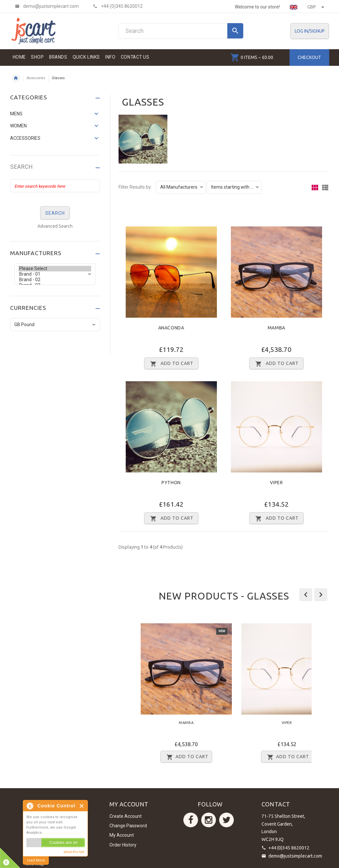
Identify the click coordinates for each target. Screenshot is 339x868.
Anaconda (171, 328)
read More (36, 860)
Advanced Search (55, 226)
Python (171, 483)
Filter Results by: (135, 187)
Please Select (55, 269)
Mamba (276, 328)
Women (18, 126)
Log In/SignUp (310, 31)
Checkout (309, 57)
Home (16, 78)
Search (21, 167)
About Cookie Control (30, 806)
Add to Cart (186, 757)
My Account (122, 835)
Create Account (126, 816)
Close (82, 806)
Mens (16, 114)
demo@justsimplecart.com (295, 856)
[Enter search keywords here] (55, 186)
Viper (276, 483)
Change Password (128, 826)
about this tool (74, 852)
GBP (316, 7)
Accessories (36, 78)
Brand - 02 (55, 280)
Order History (123, 845)
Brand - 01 (55, 274)
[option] (186, 695)
